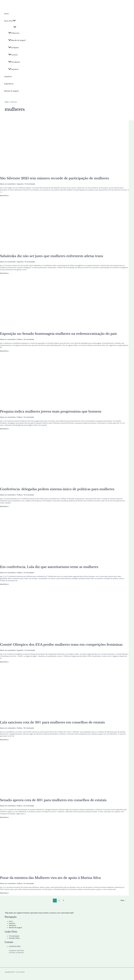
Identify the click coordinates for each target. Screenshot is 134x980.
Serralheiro (14, 62)
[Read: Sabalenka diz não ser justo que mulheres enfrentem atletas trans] (53, 250)
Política (20, 339)
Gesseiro (13, 55)
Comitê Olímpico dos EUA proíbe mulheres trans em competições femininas (61, 645)
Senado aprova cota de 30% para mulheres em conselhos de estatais (53, 800)
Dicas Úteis (10, 21)
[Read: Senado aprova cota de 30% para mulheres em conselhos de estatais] (53, 794)
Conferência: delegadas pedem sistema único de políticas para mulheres (57, 489)
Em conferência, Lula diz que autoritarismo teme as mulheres (49, 567)
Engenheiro (9, 84)
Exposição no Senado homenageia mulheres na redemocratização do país (58, 334)
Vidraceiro (14, 33)
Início (6, 14)
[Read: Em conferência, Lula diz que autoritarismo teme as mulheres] (53, 561)
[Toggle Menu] (15, 27)
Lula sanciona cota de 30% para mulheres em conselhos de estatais (52, 722)
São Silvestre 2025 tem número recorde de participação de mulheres (54, 178)
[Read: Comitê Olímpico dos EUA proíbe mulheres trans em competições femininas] (53, 639)
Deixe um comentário (8, 184)
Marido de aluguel (17, 40)
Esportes (20, 184)
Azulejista (14, 48)
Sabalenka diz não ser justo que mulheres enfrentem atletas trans (52, 256)
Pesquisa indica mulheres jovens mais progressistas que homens (51, 411)
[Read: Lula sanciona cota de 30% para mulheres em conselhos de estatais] (53, 717)
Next (123, 900)
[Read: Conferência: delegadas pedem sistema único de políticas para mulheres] (53, 484)
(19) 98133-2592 (15, 946)
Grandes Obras (14, 938)
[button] (14, 21)
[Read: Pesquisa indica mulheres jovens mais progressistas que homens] (53, 406)
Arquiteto (13, 69)
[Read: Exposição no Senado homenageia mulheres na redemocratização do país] (53, 328)
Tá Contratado (14, 936)
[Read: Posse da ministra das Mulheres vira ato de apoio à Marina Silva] (53, 872)
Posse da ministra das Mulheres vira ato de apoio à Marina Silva (50, 878)
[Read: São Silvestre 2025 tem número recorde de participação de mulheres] (53, 173)
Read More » (5, 195)
